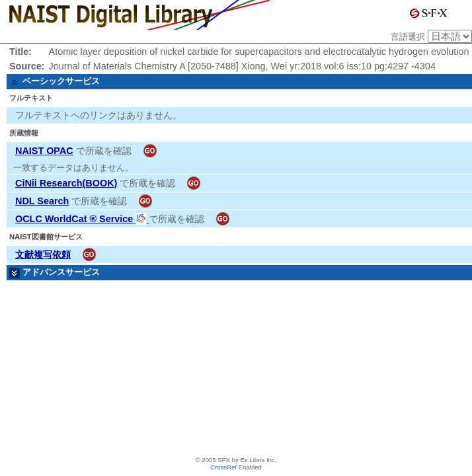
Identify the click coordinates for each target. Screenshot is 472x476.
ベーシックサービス (61, 81)
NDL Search (42, 201)
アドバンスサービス (61, 272)
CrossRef (223, 467)
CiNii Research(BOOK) (66, 183)
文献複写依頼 (43, 255)
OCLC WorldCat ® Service (82, 219)
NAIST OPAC (44, 151)
